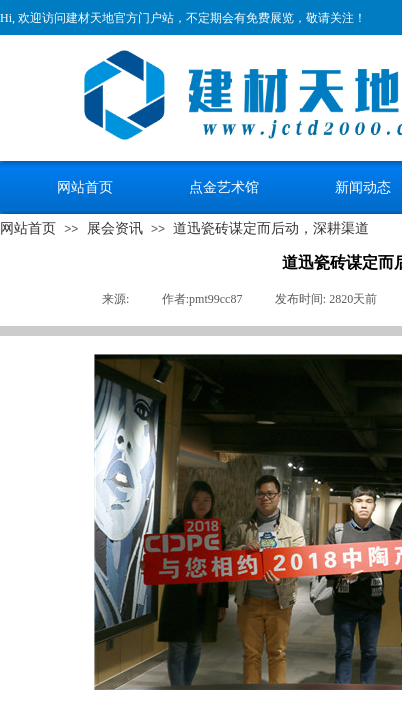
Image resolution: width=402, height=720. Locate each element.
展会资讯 (115, 228)
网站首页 (85, 187)
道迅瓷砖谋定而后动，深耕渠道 (271, 228)
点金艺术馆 (224, 187)
